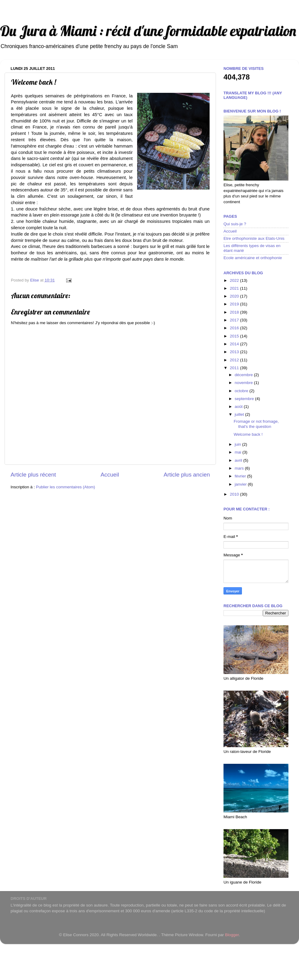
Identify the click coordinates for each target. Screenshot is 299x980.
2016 (235, 328)
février (241, 476)
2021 (235, 288)
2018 (235, 312)
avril (239, 460)
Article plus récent (33, 475)
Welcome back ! (248, 434)
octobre (242, 391)
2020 (235, 296)
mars (240, 468)
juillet (240, 414)
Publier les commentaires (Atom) (66, 487)
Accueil (110, 475)
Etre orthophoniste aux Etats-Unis (254, 238)
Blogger (232, 935)
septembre (245, 399)
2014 (235, 344)
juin (238, 444)
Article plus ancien (187, 475)
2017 (235, 320)
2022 (235, 280)
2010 (235, 494)
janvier (241, 484)
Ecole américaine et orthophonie (253, 258)
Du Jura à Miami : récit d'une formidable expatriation (148, 31)
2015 (235, 336)
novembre (244, 383)
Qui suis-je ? (235, 224)
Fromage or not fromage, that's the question (256, 424)
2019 (235, 304)
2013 (235, 352)
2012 (235, 360)
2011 (235, 368)
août (239, 407)
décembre (244, 375)
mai (239, 452)
